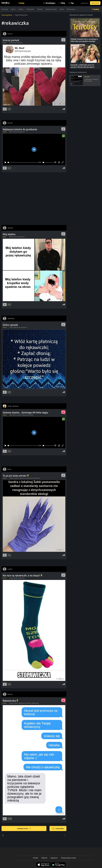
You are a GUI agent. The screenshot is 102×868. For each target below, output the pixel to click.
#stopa (16, 578)
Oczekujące (51, 3)
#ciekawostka (25, 415)
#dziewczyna (22, 703)
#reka (16, 237)
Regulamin (54, 858)
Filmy (63, 3)
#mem (19, 415)
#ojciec (16, 703)
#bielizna (29, 703)
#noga (11, 578)
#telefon (11, 237)
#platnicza (24, 327)
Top (72, 3)
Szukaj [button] (96, 9)
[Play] (5, 162)
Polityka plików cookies (69, 858)
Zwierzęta (5, 9)
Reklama (44, 858)
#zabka (12, 478)
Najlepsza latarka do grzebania (20, 129)
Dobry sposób (10, 325)
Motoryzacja (71, 9)
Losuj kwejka (58, 829)
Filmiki (5, 132)
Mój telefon (9, 234)
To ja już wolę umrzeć (16, 476)
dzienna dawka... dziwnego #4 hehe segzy (25, 413)
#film (11, 132)
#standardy (30, 478)
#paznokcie (23, 478)
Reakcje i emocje (51, 9)
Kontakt (36, 858)
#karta (11, 327)
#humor (15, 415)
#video (32, 415)
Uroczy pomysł (11, 40)
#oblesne (17, 478)
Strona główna (7, 15)
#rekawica (20, 43)
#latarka (15, 132)
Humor (13, 9)
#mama (12, 703)
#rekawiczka (13, 43)
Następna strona (24, 829)
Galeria (21, 9)
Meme (4, 237)
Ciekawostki (30, 9)
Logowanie (84, 3)
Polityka (40, 9)
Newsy (62, 9)
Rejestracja (95, 3)
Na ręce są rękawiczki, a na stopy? (23, 575)
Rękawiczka (10, 701)
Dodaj (22, 3)
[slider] (23, 162)
